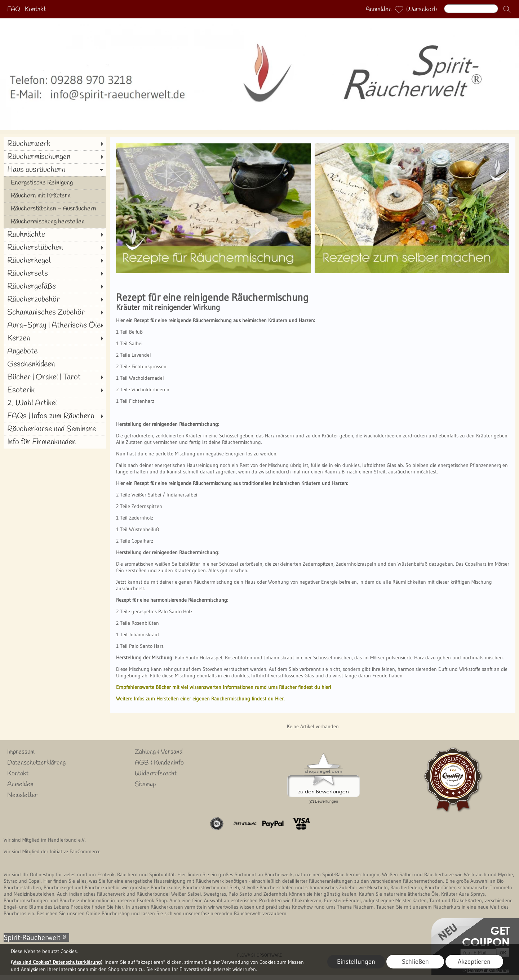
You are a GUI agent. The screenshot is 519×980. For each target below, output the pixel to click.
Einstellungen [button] (356, 962)
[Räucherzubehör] (55, 299)
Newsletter (22, 795)
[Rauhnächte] (55, 235)
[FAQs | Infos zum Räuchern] (55, 416)
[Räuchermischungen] (55, 157)
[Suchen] (471, 9)
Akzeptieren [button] (474, 962)
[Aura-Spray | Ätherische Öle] (55, 325)
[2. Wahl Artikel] (55, 403)
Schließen (415, 962)
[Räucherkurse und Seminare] (55, 429)
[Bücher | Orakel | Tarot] (55, 377)
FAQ (14, 9)
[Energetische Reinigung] (55, 183)
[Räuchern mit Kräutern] (55, 196)
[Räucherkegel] (55, 260)
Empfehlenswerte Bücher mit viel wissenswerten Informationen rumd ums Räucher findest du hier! (224, 687)
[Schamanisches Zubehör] (55, 312)
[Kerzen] (55, 338)
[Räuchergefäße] (55, 286)
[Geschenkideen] (55, 364)
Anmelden (379, 9)
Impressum (21, 752)
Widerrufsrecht (156, 774)
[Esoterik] (55, 390)
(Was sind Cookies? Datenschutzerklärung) (57, 962)
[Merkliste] (399, 9)
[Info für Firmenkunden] (55, 442)
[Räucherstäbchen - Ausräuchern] (55, 209)
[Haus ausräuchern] (55, 170)
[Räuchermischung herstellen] (55, 222)
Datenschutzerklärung (36, 763)
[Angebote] (55, 351)
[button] (507, 9)
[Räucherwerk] (55, 144)
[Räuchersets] (55, 273)
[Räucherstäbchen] (55, 248)
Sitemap (145, 784)
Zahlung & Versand (159, 752)
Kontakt (35, 9)
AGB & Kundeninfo (159, 763)
